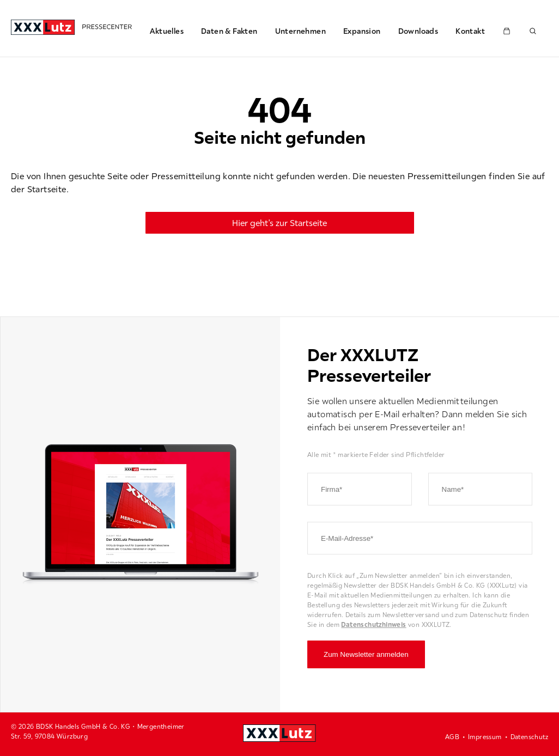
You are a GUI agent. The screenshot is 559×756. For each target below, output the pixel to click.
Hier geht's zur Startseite (279, 223)
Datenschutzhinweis (373, 624)
